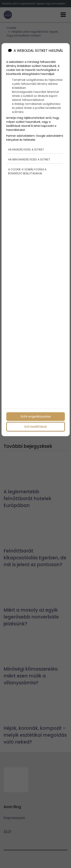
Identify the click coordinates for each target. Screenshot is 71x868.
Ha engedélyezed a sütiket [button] (26, 149)
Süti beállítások (36, 426)
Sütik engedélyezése (36, 416)
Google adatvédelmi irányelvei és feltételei (35, 137)
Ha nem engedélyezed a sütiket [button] (29, 159)
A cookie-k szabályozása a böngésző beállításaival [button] (27, 171)
